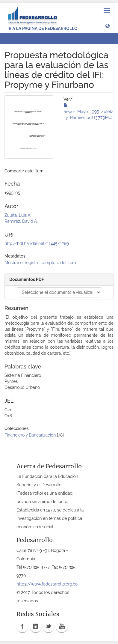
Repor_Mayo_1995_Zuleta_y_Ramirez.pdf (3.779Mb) (88, 112)
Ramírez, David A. (21, 221)
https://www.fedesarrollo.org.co (47, 584)
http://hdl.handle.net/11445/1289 (37, 243)
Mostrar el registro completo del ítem (40, 263)
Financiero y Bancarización (30, 435)
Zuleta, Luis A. (18, 215)
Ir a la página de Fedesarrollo (43, 28)
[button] (108, 25)
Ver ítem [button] (19, 38)
